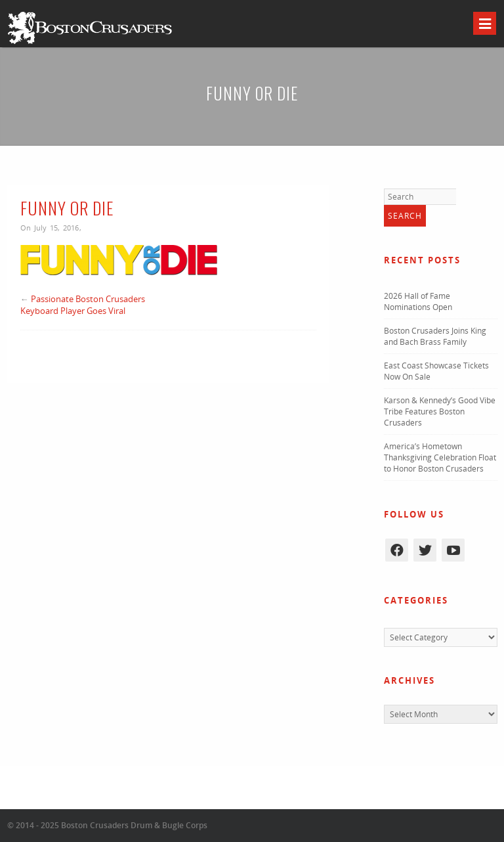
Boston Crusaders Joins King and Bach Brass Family (435, 336)
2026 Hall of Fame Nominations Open (418, 301)
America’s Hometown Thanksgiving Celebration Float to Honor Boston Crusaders (440, 457)
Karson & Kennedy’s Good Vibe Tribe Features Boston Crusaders (440, 411)
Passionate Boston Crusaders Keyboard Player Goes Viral (83, 305)
